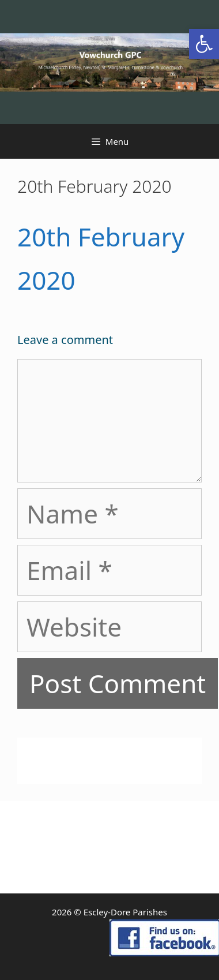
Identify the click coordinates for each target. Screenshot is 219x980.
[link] (204, 44)
